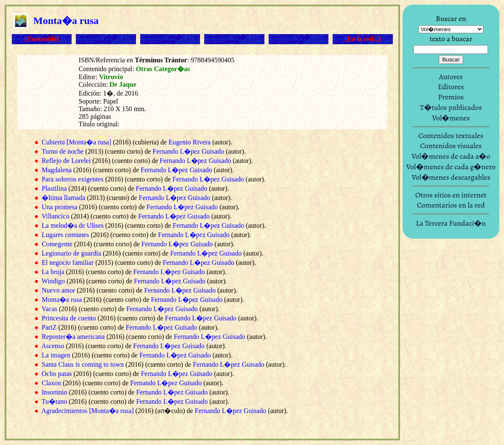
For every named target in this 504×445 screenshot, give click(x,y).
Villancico (56, 216)
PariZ (49, 327)
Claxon (51, 383)
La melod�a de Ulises (73, 225)
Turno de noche (63, 151)
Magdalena (57, 170)
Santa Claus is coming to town (83, 364)
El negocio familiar (68, 262)
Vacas (49, 309)
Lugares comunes (65, 235)
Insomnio (54, 392)
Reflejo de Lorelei (66, 161)
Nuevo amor (59, 290)
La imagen (56, 355)
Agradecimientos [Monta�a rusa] (87, 411)
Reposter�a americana (73, 337)
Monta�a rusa (62, 300)
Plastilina (54, 188)
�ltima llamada (64, 198)
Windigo (53, 281)
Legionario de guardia (71, 253)
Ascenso (53, 346)
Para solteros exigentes (73, 179)
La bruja (53, 272)
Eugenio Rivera (189, 142)
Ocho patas (57, 374)
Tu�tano (55, 401)
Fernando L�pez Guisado (189, 151)
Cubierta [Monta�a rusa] (76, 142)
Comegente (57, 244)
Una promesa (60, 207)
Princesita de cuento (69, 318)
